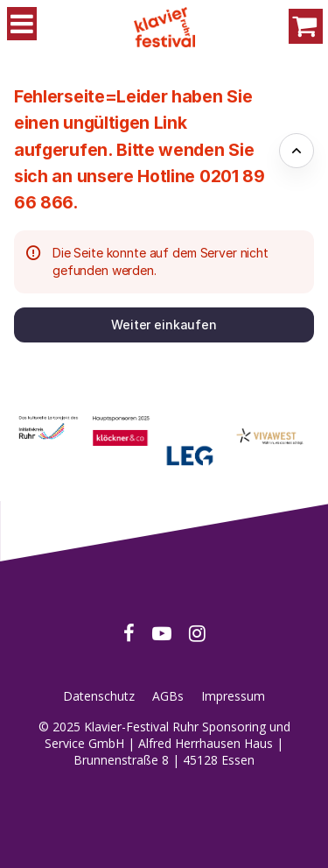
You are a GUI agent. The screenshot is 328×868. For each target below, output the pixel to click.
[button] (164, 325)
